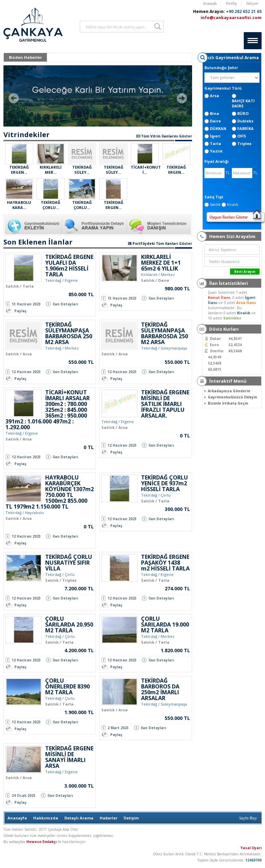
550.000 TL (81, 362)
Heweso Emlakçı (41, 842)
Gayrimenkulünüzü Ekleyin (232, 397)
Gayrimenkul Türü (223, 88)
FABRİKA (245, 128)
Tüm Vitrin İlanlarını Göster (164, 136)
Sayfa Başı (248, 818)
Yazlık (216, 151)
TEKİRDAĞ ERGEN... (19, 170)
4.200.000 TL (79, 650)
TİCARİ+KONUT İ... (146, 170)
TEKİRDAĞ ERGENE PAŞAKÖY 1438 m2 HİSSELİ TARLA (165, 563)
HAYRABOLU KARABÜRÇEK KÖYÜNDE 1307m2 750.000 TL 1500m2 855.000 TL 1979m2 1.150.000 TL (50, 492)
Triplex (244, 143)
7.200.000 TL (79, 588)
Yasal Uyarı (251, 848)
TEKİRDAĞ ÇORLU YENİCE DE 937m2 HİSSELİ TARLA (165, 483)
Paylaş (20, 311)
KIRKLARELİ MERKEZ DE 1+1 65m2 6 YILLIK (161, 263)
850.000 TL (81, 294)
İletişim (252, 3)
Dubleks (245, 121)
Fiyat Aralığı (217, 161)
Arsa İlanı (246, 303)
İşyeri (215, 136)
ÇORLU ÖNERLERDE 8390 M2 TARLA (67, 686)
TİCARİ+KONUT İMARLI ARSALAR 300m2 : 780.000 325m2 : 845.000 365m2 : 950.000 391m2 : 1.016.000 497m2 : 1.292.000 (48, 410)
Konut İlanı (219, 297)
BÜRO (243, 113)
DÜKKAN (218, 128)
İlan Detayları (65, 304)
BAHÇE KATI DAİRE (243, 103)
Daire (215, 121)
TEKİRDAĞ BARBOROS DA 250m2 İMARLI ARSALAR (160, 689)
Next (182, 98)
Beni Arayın (245, 272)
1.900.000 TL (79, 712)
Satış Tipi (214, 197)
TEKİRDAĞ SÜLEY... (82, 170)
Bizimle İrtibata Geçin (228, 403)
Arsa (214, 96)
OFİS (242, 136)
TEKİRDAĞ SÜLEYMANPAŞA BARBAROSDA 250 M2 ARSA (69, 333)
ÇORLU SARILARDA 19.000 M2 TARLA (165, 624)
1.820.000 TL (175, 650)
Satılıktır (232, 318)
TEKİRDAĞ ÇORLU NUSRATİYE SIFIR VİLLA (69, 563)
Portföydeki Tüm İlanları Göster (160, 244)
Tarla (216, 143)
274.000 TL (177, 588)
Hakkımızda (46, 818)
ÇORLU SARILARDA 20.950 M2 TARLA (69, 624)
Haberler (109, 818)
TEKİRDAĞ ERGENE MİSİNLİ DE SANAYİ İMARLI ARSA (69, 757)
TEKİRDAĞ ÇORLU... (51, 205)
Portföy (231, 3)
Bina (214, 113)
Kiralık (244, 313)
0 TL (89, 447)
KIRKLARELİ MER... (51, 170)
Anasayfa (210, 3)
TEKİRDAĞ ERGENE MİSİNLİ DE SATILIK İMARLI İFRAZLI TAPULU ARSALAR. (165, 404)
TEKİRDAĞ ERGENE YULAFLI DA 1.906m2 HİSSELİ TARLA (69, 266)
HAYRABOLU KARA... (19, 205)
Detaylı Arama (79, 818)
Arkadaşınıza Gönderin (229, 391)
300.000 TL (177, 509)
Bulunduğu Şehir (221, 68)
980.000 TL (177, 288)
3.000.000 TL (79, 786)
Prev (14, 98)
